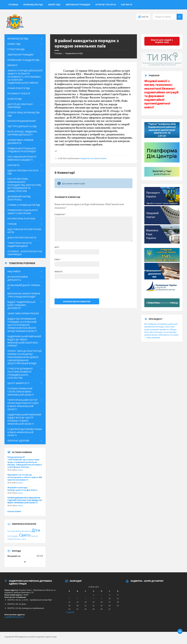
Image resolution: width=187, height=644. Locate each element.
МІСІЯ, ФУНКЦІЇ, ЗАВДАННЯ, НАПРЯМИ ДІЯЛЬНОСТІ (22, 133)
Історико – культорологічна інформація (25, 253)
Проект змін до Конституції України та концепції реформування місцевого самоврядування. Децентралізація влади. (25, 357)
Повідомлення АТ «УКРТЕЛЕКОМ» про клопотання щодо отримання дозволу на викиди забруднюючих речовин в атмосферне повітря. (25, 462)
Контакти (127, 5)
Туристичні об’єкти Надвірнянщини (20, 244)
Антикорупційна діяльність (18, 278)
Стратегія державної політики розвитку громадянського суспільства (20, 373)
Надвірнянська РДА (74, 53)
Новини (103, 158)
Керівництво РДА (33, 5)
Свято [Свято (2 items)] (25, 535)
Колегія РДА (15, 99)
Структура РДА (16, 49)
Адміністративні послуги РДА (23, 172)
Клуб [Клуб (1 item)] (9, 536)
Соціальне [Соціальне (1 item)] (34, 536)
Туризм (12, 224)
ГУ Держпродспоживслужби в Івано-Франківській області (25, 432)
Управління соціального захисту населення (23, 212)
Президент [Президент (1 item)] (15, 536)
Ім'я (57, 247)
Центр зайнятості (19, 383)
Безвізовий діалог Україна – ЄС (24, 287)
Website (59, 272)
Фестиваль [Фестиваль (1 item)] (17, 539)
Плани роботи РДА (19, 88)
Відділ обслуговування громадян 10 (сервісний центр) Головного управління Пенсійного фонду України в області (22, 325)
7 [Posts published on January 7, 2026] (85, 598)
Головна (13, 5)
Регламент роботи (19, 93)
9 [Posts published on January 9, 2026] (102, 598)
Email (58, 259)
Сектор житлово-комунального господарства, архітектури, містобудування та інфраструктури (24, 185)
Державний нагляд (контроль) (19, 198)
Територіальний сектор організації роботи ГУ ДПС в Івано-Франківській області (23, 405)
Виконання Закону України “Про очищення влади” (24, 295)
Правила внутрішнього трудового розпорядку (22, 150)
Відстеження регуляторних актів (24, 231)
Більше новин (14, 511)
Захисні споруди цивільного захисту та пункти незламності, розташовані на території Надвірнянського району (25, 77)
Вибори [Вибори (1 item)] (19, 531)
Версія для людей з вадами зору (162, 41)
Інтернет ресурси (106, 5)
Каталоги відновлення (22, 121)
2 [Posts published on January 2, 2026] (102, 595)
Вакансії (12, 65)
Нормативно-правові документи (21, 141)
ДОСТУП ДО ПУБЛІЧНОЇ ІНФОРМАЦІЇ (20, 106)
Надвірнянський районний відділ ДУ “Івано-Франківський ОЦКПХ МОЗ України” (24, 341)
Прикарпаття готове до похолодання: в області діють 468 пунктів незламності (25, 477)
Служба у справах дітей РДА (24, 205)
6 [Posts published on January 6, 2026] (77, 598)
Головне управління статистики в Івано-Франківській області (21, 392)
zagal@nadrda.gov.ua (14, 617)
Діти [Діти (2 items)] (36, 530)
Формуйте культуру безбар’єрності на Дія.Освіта (22, 489)
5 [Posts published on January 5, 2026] (69, 598)
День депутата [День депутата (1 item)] (26, 531)
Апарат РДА (54, 5)
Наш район (14, 271)
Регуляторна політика (21, 219)
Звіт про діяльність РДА (22, 126)
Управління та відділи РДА (23, 60)
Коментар (60, 214)
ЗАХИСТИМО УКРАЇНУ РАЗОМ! (23, 313)
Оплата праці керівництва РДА (23, 114)
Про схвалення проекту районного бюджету (22, 158)
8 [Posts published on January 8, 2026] (93, 598)
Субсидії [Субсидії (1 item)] (10, 539)
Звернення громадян (78, 5)
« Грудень (70, 612)
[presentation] (77, 290)
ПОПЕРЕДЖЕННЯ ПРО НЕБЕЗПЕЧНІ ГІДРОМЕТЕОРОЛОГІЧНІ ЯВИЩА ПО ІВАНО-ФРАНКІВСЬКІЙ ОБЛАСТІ (25, 500)
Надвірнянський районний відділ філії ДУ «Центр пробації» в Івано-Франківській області (24, 419)
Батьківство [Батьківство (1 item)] (11, 531)
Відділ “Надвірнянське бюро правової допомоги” (21, 305)
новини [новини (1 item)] (24, 539)
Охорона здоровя (18, 441)
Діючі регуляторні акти (22, 238)
